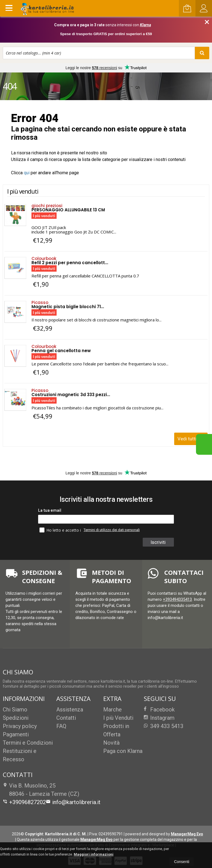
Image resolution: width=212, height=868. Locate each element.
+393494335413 (177, 599)
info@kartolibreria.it (73, 802)
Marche (112, 710)
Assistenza (70, 710)
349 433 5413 (164, 726)
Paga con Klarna (123, 751)
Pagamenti (16, 734)
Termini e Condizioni (28, 743)
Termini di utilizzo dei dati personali (112, 530)
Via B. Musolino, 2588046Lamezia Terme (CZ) (41, 790)
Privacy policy (20, 726)
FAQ (61, 726)
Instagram (159, 718)
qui (27, 173)
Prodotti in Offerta (116, 730)
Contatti (66, 718)
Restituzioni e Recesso (20, 755)
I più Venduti (118, 718)
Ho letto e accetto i (61, 530)
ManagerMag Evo (187, 834)
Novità (111, 743)
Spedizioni (16, 718)
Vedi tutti (191, 437)
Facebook (159, 710)
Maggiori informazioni (94, 854)
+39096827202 (24, 802)
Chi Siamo (15, 710)
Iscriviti (158, 542)
